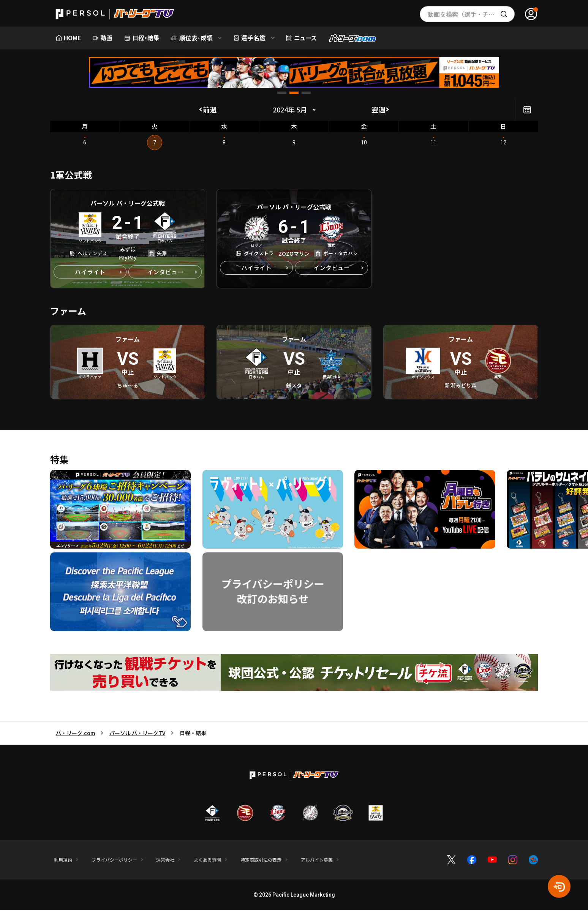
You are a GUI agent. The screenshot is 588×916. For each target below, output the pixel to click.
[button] (282, 93)
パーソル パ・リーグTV (137, 739)
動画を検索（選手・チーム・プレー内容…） (471, 14)
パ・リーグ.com (75, 739)
